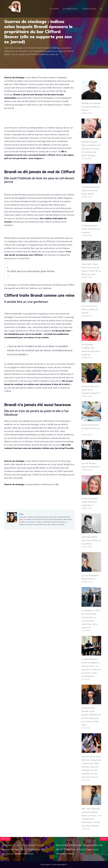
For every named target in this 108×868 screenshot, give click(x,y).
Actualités (54, 9)
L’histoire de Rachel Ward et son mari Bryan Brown (91, 190)
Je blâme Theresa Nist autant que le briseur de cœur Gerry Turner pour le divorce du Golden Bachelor (23, 849)
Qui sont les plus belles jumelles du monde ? (90, 309)
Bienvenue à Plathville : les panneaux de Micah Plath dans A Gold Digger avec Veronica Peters (79, 849)
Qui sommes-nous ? (70, 9)
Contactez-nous (89, 9)
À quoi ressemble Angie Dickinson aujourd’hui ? (90, 502)
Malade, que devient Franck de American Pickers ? (91, 107)
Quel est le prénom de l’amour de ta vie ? (91, 428)
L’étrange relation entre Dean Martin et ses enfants (91, 540)
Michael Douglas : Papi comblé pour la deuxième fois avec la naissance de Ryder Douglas (91, 149)
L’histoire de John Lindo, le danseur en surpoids (91, 229)
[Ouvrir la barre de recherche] (101, 9)
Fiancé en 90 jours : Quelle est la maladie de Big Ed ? (91, 390)
